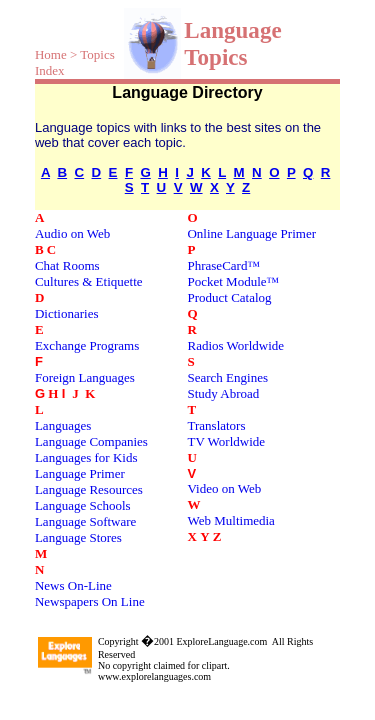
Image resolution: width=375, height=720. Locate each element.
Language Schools (83, 505)
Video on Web (224, 488)
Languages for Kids (86, 457)
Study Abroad (223, 393)
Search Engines (227, 377)
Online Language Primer (251, 233)
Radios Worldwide (235, 345)
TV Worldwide (226, 441)
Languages (63, 425)
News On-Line (73, 585)
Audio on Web (72, 233)
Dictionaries (67, 313)
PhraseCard (217, 265)
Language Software (85, 521)
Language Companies (91, 441)
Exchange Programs (87, 345)
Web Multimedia (230, 520)
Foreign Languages (85, 377)
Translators (216, 425)
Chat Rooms (67, 265)
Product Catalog (229, 297)
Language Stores (78, 537)
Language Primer (80, 473)
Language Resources (89, 489)
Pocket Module (226, 281)
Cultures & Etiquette (89, 281)
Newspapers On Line (90, 601)
